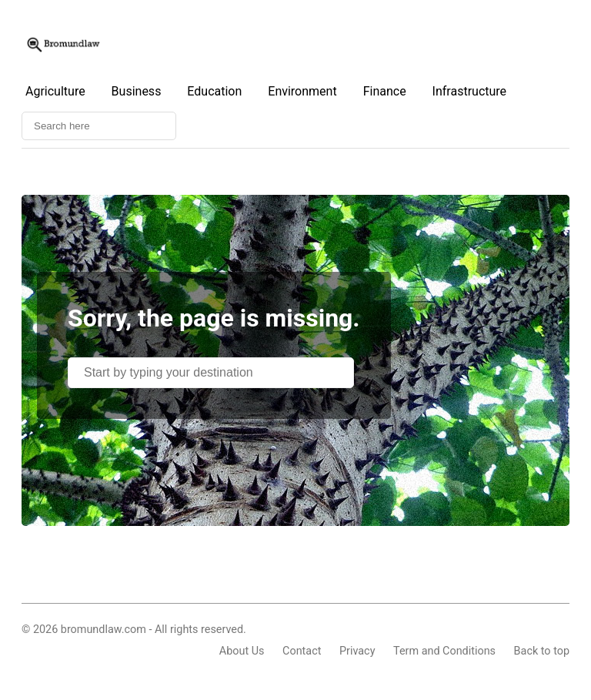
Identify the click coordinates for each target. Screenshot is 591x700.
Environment (302, 91)
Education (214, 91)
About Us (242, 651)
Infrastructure (469, 91)
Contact (302, 651)
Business (137, 91)
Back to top (542, 651)
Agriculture (55, 91)
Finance (385, 91)
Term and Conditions (444, 651)
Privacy (357, 651)
